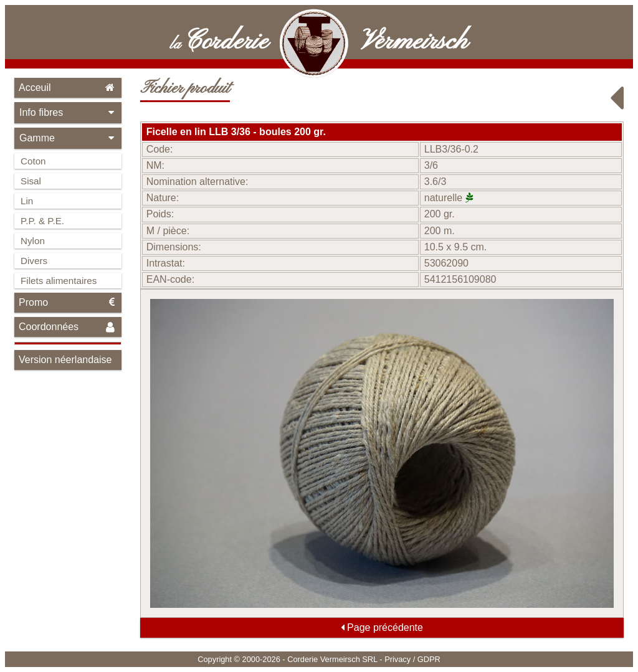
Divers (34, 261)
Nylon (33, 241)
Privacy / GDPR (412, 659)
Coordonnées (68, 327)
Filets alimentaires (59, 281)
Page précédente (382, 627)
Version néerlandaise (65, 360)
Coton (33, 161)
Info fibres (68, 112)
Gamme (68, 138)
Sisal (31, 181)
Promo (68, 302)
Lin (27, 201)
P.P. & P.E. (42, 221)
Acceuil (68, 88)
